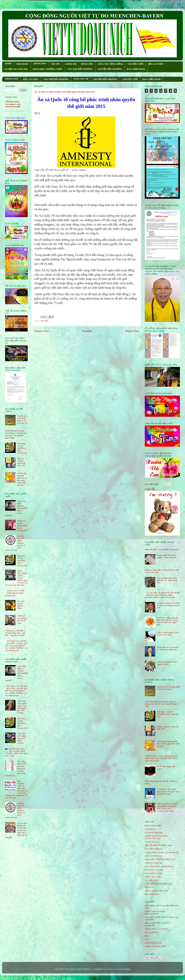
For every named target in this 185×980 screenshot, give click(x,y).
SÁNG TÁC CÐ (81, 79)
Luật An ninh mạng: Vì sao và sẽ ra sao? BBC (168, 634)
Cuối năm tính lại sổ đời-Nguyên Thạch (167, 663)
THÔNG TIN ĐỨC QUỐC (156, 946)
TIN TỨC (56, 64)
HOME (8, 64)
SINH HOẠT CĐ (152, 873)
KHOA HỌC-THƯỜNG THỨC (48, 69)
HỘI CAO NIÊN (156, 64)
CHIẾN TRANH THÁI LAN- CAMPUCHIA (157, 837)
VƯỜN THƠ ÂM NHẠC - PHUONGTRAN (156, 913)
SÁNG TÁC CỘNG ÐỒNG (110, 64)
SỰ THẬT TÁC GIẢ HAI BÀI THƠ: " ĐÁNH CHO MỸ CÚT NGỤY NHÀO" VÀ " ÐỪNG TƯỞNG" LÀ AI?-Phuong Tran (16, 646)
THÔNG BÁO (12, 79)
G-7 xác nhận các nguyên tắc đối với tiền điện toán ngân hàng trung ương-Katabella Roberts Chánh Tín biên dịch (162, 595)
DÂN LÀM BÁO (152, 932)
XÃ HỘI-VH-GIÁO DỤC (16, 69)
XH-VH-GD (150, 894)
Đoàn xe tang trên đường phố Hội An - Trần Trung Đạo (167, 580)
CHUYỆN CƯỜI (135, 64)
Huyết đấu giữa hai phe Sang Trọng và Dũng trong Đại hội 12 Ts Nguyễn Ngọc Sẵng (16, 434)
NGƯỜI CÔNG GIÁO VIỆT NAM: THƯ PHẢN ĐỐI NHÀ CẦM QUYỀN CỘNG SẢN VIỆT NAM (161, 758)
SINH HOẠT (22, 64)
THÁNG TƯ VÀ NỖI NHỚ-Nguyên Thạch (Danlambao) (15, 593)
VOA (147, 939)
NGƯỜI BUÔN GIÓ (153, 943)
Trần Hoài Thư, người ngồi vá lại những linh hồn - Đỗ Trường (22, 707)
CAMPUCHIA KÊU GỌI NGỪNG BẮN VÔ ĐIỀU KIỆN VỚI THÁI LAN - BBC (16, 752)
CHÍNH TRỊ (71, 64)
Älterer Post (132, 331)
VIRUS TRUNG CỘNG (154, 891)
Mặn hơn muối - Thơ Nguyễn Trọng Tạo (161, 549)
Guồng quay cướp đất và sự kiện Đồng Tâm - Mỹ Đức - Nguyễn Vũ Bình (15, 633)
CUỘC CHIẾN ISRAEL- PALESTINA (160, 852)
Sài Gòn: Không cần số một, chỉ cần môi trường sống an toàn (168, 605)
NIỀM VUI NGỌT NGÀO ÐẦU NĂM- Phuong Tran (22, 526)
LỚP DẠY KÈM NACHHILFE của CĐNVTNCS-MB (13, 104)
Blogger (127, 969)
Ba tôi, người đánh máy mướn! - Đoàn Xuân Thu (167, 556)
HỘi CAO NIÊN (151, 856)
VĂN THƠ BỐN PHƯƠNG (80, 69)
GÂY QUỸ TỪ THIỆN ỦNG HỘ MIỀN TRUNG (22, 738)
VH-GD (148, 887)
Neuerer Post (41, 331)
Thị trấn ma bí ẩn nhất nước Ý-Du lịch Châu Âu (22, 420)
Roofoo (110, 969)
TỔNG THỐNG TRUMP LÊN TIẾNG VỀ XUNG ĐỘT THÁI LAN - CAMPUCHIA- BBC (167, 807)
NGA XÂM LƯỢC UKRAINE (157, 866)
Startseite (87, 331)
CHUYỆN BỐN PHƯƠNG (110, 69)
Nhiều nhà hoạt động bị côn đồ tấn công (22, 619)
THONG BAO (40, 64)
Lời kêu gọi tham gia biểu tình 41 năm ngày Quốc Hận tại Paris (22, 479)
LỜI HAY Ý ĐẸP (152, 863)
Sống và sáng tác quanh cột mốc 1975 (21, 462)
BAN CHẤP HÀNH (136, 69)
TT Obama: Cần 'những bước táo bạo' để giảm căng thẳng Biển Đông (168, 791)
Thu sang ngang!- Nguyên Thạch (21, 605)
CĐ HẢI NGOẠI (151, 833)
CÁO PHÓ (149, 829)
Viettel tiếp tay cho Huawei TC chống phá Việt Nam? (168, 648)
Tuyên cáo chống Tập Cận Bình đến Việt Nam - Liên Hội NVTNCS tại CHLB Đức (167, 621)
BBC (147, 936)
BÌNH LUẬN (87, 64)
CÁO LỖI (150, 489)
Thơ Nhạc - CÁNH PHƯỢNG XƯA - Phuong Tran (22, 448)
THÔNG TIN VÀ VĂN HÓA (157, 929)
